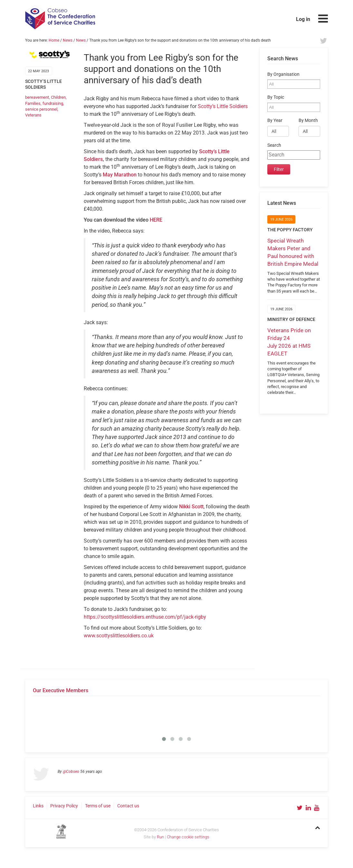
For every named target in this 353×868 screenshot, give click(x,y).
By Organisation (283, 74)
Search (274, 145)
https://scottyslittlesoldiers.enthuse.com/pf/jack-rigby (145, 617)
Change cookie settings (188, 837)
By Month (308, 120)
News (68, 40)
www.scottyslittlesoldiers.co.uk (119, 636)
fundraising (53, 103)
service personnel (41, 109)
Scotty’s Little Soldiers (223, 106)
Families (33, 103)
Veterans (33, 115)
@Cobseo (71, 772)
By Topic (276, 97)
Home (54, 40)
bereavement (37, 97)
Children (58, 97)
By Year (275, 120)
